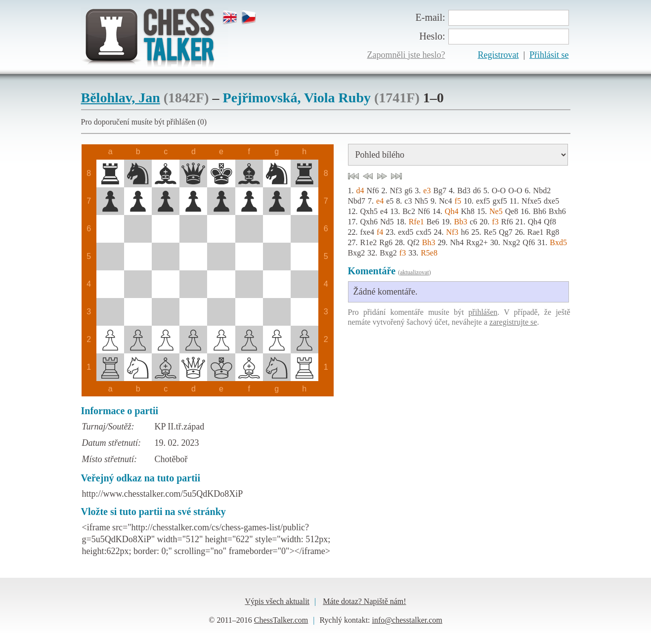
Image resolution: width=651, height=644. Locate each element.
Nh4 (457, 242)
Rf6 (507, 222)
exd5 (406, 232)
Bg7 (440, 191)
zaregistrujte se (513, 322)
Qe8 (512, 211)
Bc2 (409, 211)
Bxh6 (557, 211)
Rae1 (536, 232)
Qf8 (550, 222)
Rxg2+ (477, 242)
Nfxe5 (531, 201)
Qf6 (529, 242)
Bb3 (461, 222)
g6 (408, 191)
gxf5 (499, 201)
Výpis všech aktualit (277, 601)
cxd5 (423, 232)
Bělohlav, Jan (121, 98)
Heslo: (432, 36)
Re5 (490, 232)
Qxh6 (369, 222)
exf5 (483, 201)
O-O (499, 191)
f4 (380, 232)
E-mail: (431, 17)
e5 (390, 201)
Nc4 (446, 201)
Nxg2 (512, 242)
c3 (408, 201)
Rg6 (386, 242)
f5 (458, 201)
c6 (473, 222)
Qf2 (413, 242)
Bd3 (464, 191)
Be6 (433, 222)
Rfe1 (416, 222)
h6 (465, 232)
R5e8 (429, 253)
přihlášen (483, 312)
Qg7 (506, 232)
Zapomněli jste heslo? (406, 55)
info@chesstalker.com (407, 620)
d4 (360, 191)
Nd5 (387, 222)
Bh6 (540, 211)
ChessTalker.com (281, 620)
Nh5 (421, 201)
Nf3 (396, 191)
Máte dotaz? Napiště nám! (364, 601)
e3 (427, 191)
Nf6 (373, 191)
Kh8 (468, 211)
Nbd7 (357, 201)
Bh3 (429, 242)
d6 (477, 191)
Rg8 (553, 232)
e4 (380, 201)
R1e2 (369, 242)
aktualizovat (414, 272)
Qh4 (452, 211)
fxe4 (367, 232)
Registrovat (498, 55)
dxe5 (551, 201)
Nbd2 (542, 191)
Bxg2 (357, 253)
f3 (495, 222)
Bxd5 (558, 242)
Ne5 (496, 211)
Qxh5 (369, 211)
